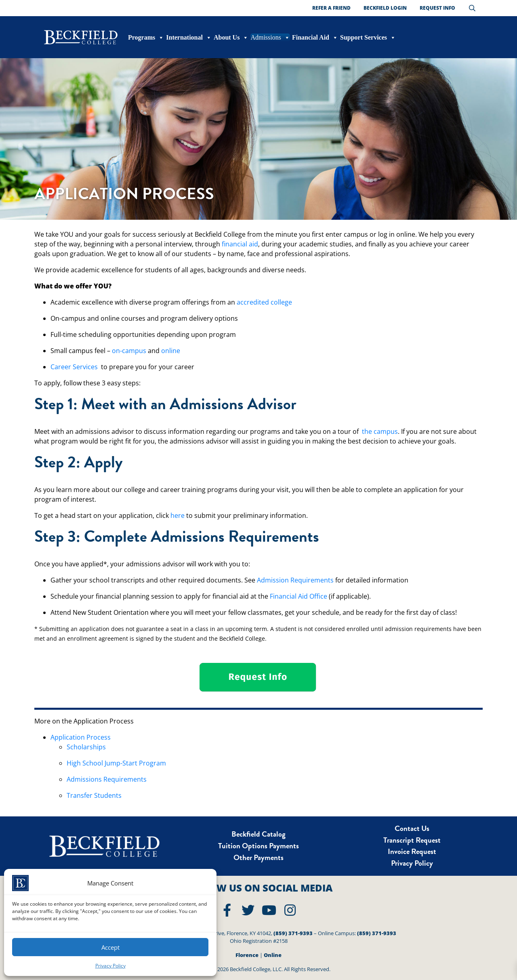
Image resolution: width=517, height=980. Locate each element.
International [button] (189, 38)
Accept (110, 947)
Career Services (74, 367)
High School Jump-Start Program (116, 763)
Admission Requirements (295, 580)
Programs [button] (146, 38)
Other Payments (258, 857)
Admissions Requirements (107, 779)
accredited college (264, 302)
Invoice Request (412, 851)
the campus (380, 431)
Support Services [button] (368, 38)
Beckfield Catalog (258, 834)
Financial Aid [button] (315, 38)
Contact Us (412, 828)
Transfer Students (94, 795)
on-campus (129, 351)
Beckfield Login (385, 8)
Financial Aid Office (298, 596)
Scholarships (86, 747)
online (171, 351)
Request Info (437, 8)
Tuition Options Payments (258, 846)
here (178, 515)
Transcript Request (412, 840)
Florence (247, 955)
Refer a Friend (331, 8)
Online (273, 955)
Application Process (81, 737)
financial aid (240, 244)
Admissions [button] (270, 38)
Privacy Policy (110, 966)
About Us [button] (231, 38)
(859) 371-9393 (293, 933)
